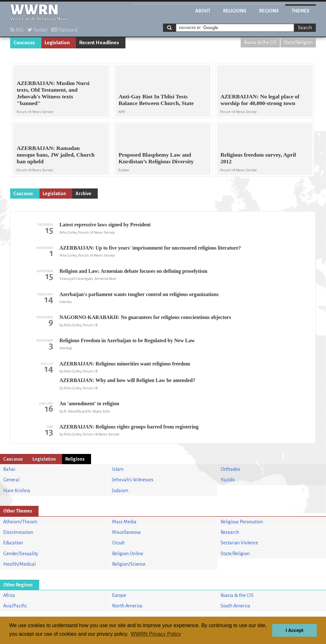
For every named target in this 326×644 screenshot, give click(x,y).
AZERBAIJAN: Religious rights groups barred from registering (129, 427)
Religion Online (128, 554)
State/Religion (298, 42)
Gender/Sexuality (21, 554)
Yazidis (228, 480)
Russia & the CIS (260, 42)
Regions (269, 11)
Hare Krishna (17, 491)
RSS (17, 30)
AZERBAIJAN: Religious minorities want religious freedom (125, 364)
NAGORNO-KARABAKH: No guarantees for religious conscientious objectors (145, 317)
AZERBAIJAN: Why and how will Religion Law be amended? (127, 380)
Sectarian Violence (239, 543)
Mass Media (124, 522)
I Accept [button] (294, 630)
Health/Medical (19, 564)
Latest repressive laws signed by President (105, 225)
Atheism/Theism (20, 522)
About (203, 11)
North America (127, 606)
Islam (118, 469)
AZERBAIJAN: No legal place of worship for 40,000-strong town (260, 100)
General (11, 480)
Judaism (120, 491)
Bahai (9, 469)
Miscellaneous (126, 532)
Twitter (37, 30)
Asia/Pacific (15, 606)
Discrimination (18, 532)
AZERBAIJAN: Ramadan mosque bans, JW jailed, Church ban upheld (56, 155)
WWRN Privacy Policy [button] (156, 634)
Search (305, 28)
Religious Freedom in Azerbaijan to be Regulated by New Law (127, 340)
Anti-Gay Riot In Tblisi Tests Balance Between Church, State (156, 100)
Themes (301, 11)
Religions (235, 11)
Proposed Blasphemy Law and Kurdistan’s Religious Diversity (156, 158)
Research (230, 532)
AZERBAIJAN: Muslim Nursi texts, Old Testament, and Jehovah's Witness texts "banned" (53, 93)
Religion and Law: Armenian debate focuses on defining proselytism (134, 271)
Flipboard (64, 30)
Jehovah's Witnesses (133, 480)
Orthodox (230, 469)
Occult (118, 543)
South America (235, 606)
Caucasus (24, 43)
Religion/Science (129, 564)
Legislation (57, 43)
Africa (9, 595)
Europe (119, 595)
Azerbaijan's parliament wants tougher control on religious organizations (139, 294)
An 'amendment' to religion (89, 403)
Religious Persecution (242, 522)
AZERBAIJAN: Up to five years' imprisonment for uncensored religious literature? (150, 248)
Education (13, 543)
